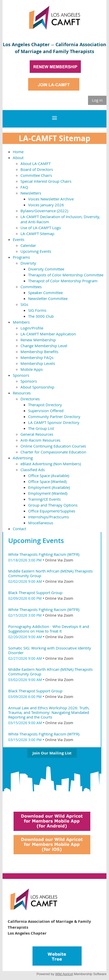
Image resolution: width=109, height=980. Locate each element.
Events (19, 239)
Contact (19, 529)
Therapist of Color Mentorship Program (63, 281)
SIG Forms (37, 310)
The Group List (41, 428)
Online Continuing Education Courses (53, 446)
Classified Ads (33, 470)
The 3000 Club (41, 316)
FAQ (24, 187)
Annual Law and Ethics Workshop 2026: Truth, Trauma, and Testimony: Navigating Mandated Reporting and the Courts (49, 712)
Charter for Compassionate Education (53, 452)
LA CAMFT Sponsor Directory (54, 422)
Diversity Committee (46, 269)
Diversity (28, 263)
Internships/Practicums (48, 517)
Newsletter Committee (48, 298)
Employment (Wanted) (48, 493)
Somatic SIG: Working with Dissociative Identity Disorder (50, 650)
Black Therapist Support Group (35, 593)
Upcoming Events (36, 251)
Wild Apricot (64, 974)
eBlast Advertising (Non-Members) (51, 464)
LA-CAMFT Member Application (48, 334)
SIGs (24, 304)
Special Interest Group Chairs (46, 181)
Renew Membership (38, 340)
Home (18, 152)
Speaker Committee (45, 293)
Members (21, 322)
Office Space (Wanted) (47, 481)
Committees (31, 287)
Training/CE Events (44, 499)
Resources (22, 393)
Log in (97, 100)
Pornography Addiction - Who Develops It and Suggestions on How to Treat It (49, 629)
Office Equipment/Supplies (52, 511)
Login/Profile (32, 328)
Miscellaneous (41, 523)
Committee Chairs (36, 175)
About (18, 158)
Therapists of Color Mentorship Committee (66, 275)
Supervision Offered (46, 411)
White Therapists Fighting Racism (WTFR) (44, 554)
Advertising (23, 458)
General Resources (37, 434)
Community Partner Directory (54, 416)
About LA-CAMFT (36, 163)
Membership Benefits (39, 352)
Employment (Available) (49, 487)
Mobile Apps (32, 369)
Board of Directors (37, 169)
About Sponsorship (37, 387)
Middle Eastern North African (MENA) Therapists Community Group (50, 573)
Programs (21, 257)
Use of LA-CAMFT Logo (41, 228)
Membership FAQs (37, 357)
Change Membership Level (44, 346)
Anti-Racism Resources (40, 440)
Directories (30, 399)
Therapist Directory (45, 405)
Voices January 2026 (46, 205)
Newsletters (31, 193)
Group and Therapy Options (53, 505)
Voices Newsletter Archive (51, 199)
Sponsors (21, 375)
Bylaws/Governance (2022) (44, 211)
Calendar (28, 245)
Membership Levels (38, 363)
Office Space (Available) (49, 476)
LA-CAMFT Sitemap (37, 234)
